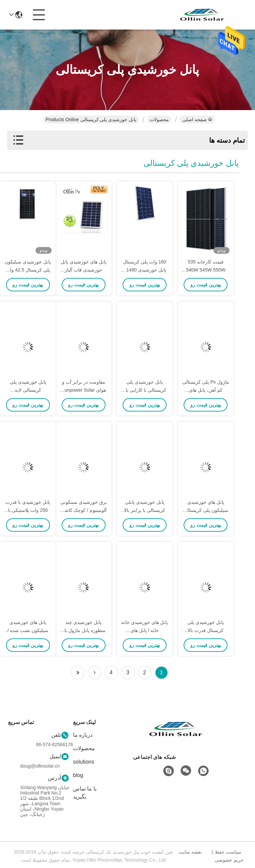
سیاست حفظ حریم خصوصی (229, 856)
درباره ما (83, 735)
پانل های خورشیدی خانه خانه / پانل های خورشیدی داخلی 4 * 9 (145, 630)
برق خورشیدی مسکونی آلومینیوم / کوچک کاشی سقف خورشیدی (84, 510)
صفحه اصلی (197, 119)
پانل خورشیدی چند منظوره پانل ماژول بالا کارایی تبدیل (84, 630)
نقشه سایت (190, 852)
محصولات (159, 119)
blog (78, 775)
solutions (84, 762)
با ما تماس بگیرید (85, 793)
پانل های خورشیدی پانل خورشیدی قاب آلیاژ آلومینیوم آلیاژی (84, 270)
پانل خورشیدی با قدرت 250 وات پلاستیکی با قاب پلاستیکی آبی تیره (28, 510)
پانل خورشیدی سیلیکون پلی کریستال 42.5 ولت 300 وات (28, 270)
